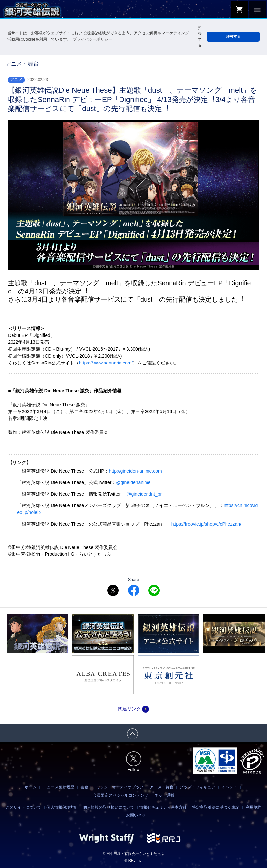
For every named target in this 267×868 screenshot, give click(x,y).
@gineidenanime (133, 482)
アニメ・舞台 (162, 787)
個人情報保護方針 (62, 807)
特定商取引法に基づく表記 (216, 807)
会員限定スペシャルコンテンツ (120, 795)
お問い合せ (136, 815)
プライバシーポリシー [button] (93, 39)
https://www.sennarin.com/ (106, 363)
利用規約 (254, 807)
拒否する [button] (200, 36)
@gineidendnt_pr (144, 494)
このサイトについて (23, 807)
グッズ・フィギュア (198, 787)
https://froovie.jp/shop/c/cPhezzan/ (206, 524)
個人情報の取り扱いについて (109, 807)
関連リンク (133, 709)
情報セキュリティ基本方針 (163, 807)
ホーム (31, 787)
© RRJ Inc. (133, 860)
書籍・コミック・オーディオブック (112, 787)
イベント (229, 787)
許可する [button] (233, 36)
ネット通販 (164, 795)
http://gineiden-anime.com (135, 471)
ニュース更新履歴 (59, 787)
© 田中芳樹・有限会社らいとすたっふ (133, 854)
